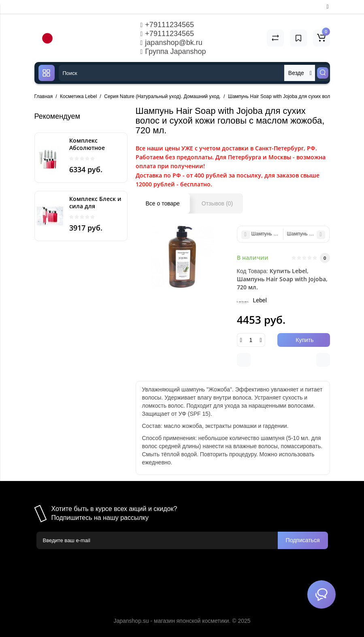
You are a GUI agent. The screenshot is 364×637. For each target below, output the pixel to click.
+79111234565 (167, 25)
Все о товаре (163, 203)
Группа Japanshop (173, 51)
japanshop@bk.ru (171, 43)
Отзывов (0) (217, 203)
